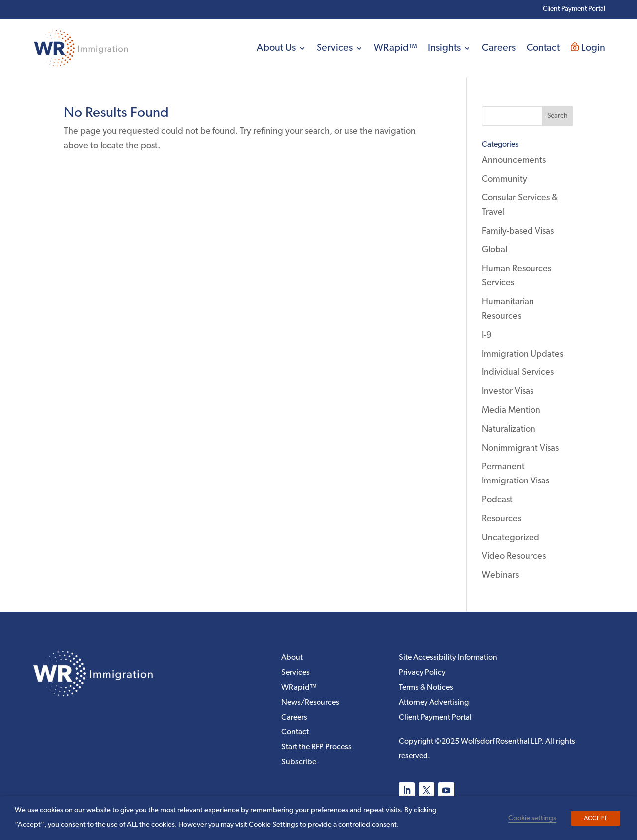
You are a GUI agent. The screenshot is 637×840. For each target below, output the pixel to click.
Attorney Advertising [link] (434, 703)
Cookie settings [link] (532, 818)
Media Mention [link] (511, 411)
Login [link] (588, 48)
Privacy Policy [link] (422, 673)
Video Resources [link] (514, 556)
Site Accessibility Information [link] (448, 658)
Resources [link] (501, 519)
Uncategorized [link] (511, 538)
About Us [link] (276, 48)
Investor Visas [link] (508, 392)
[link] (81, 48)
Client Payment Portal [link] (574, 9)
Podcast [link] (497, 500)
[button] (558, 116)
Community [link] (504, 180)
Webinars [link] (500, 575)
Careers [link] (499, 48)
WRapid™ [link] (395, 48)
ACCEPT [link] (595, 818)
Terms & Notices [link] (426, 688)
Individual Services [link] (518, 373)
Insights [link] (444, 48)
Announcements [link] (514, 161)
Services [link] (335, 48)
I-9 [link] (487, 335)
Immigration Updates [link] (523, 354)
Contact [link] (543, 48)
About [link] (292, 658)
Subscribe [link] (299, 763)
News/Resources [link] (310, 703)
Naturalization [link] (509, 429)
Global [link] (494, 250)
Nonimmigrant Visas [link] (520, 448)
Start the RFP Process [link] (317, 748)
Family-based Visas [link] (518, 231)
